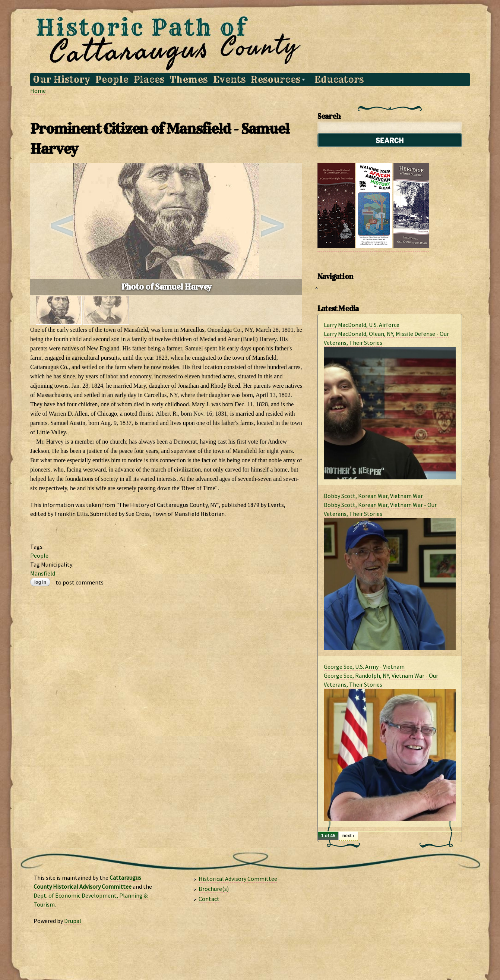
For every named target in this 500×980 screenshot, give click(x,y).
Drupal (73, 921)
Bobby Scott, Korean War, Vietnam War (373, 496)
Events (229, 80)
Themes (189, 80)
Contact (209, 899)
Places (149, 80)
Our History (61, 80)
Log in (40, 582)
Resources (277, 80)
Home (38, 91)
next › (348, 836)
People (112, 80)
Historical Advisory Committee (238, 879)
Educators (339, 80)
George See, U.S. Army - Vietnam (364, 667)
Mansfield (43, 573)
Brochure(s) (214, 889)
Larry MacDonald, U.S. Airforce (362, 325)
